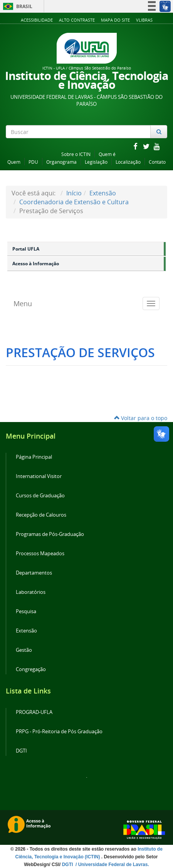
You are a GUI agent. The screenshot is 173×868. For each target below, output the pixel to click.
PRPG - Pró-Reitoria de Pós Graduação (59, 732)
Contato (157, 162)
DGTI (21, 751)
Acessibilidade (37, 20)
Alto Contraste (77, 20)
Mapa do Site (115, 20)
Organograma (61, 162)
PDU (33, 162)
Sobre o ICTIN (76, 154)
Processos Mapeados (40, 554)
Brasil (16, 6)
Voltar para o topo (141, 418)
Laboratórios (31, 592)
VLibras (144, 20)
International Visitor (39, 476)
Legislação (96, 162)
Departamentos (34, 573)
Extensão (103, 193)
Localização (128, 162)
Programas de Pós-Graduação (50, 534)
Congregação (31, 669)
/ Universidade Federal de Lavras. (112, 865)
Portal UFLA (26, 249)
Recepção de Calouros (41, 515)
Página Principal (34, 457)
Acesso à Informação (36, 264)
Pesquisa (26, 611)
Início (74, 193)
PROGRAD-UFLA (34, 712)
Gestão (24, 650)
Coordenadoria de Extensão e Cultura (74, 202)
